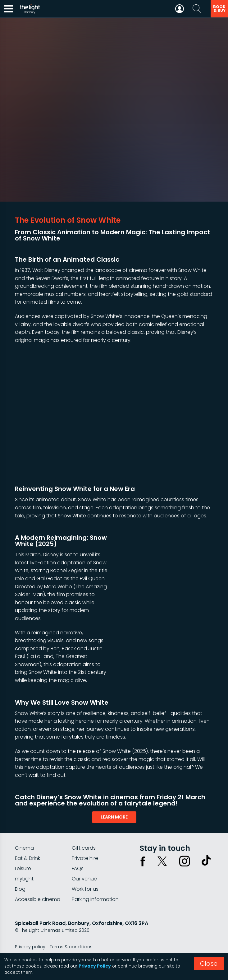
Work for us (85, 889)
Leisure (23, 868)
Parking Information (95, 899)
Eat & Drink (27, 858)
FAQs (78, 868)
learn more (114, 817)
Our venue (84, 879)
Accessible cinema (38, 899)
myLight (24, 879)
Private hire (85, 858)
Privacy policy (30, 947)
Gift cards (84, 848)
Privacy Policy (95, 966)
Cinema (24, 848)
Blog (20, 889)
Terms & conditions (71, 947)
